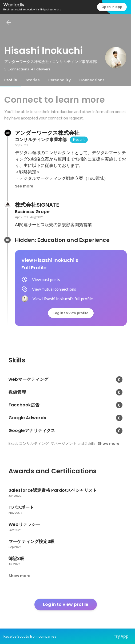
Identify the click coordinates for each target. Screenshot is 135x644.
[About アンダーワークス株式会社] (7, 133)
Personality (59, 80)
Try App (121, 636)
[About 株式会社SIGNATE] (7, 205)
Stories (33, 80)
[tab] (11, 80)
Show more (109, 443)
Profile (11, 80)
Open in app (112, 7)
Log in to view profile (71, 313)
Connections (92, 80)
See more (24, 186)
